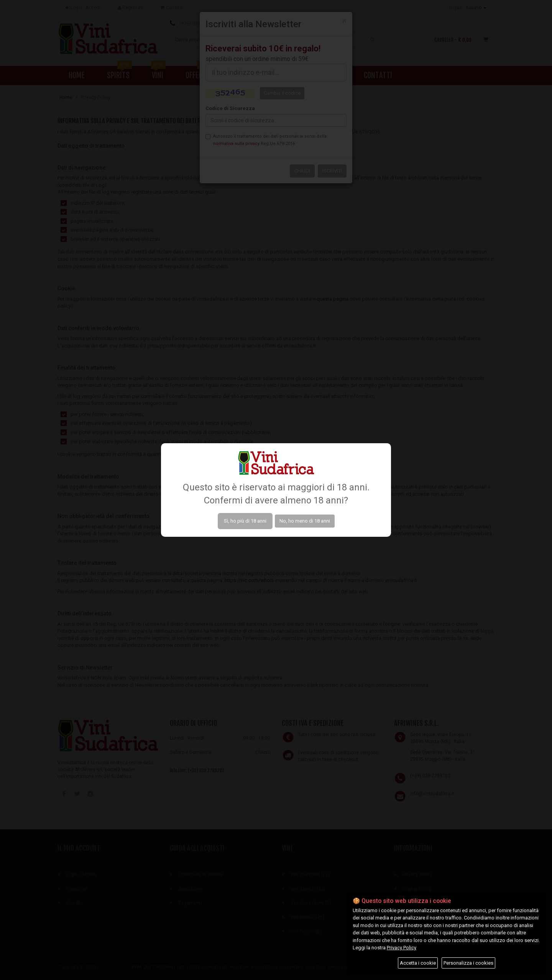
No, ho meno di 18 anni (305, 521)
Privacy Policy (402, 948)
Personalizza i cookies (468, 963)
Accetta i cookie (418, 963)
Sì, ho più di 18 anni (245, 521)
